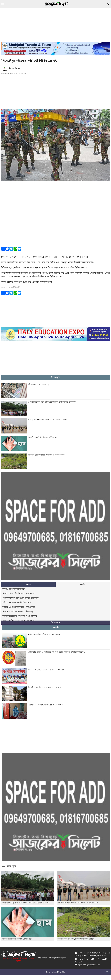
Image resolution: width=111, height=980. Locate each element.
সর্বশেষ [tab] (28, 584)
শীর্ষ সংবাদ (56, 623)
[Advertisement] (55, 26)
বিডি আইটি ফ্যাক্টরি (58, 972)
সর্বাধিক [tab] (83, 584)
